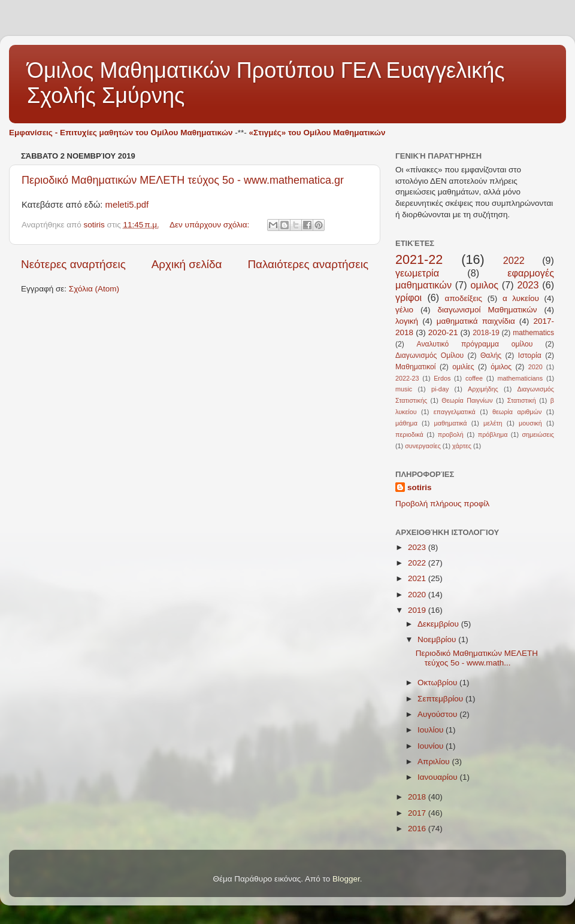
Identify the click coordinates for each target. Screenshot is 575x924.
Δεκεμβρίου (439, 624)
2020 (535, 367)
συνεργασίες (423, 446)
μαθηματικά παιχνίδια (476, 321)
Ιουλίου (432, 730)
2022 (514, 260)
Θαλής (491, 355)
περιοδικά (409, 434)
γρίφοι (408, 297)
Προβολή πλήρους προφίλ (442, 504)
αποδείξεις (464, 298)
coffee (474, 378)
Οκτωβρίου (438, 683)
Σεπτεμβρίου (441, 699)
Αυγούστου (438, 714)
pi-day (440, 389)
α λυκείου (521, 298)
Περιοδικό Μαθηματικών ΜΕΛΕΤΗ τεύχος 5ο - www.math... (477, 658)
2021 (418, 578)
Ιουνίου (432, 746)
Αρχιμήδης (483, 389)
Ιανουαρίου (438, 777)
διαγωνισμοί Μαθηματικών (488, 310)
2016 (418, 829)
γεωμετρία (417, 273)
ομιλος (484, 285)
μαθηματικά (450, 423)
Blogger (346, 879)
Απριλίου (435, 762)
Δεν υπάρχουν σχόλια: (211, 225)
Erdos (442, 378)
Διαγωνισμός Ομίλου (429, 355)
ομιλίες (463, 367)
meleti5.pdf (127, 205)
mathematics (533, 333)
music (404, 389)
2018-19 (486, 333)
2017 (418, 813)
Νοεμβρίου (438, 639)
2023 (528, 285)
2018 (418, 797)
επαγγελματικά (455, 412)
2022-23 (407, 378)
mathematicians (520, 378)
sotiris (420, 487)
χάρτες (462, 446)
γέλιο (404, 310)
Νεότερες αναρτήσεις (73, 264)
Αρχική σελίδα (187, 264)
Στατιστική (522, 400)
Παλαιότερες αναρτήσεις (308, 264)
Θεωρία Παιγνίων (467, 400)
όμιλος (501, 367)
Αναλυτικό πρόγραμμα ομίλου (475, 344)
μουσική (530, 423)
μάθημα (406, 423)
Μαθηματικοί (416, 367)
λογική (407, 321)
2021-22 (419, 259)
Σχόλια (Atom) (94, 289)
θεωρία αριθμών (517, 412)
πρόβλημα (493, 434)
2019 (418, 610)
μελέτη (493, 423)
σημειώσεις (538, 434)
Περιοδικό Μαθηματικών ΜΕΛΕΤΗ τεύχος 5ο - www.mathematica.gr (183, 180)
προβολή (451, 434)
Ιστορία (530, 355)
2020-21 (443, 332)
